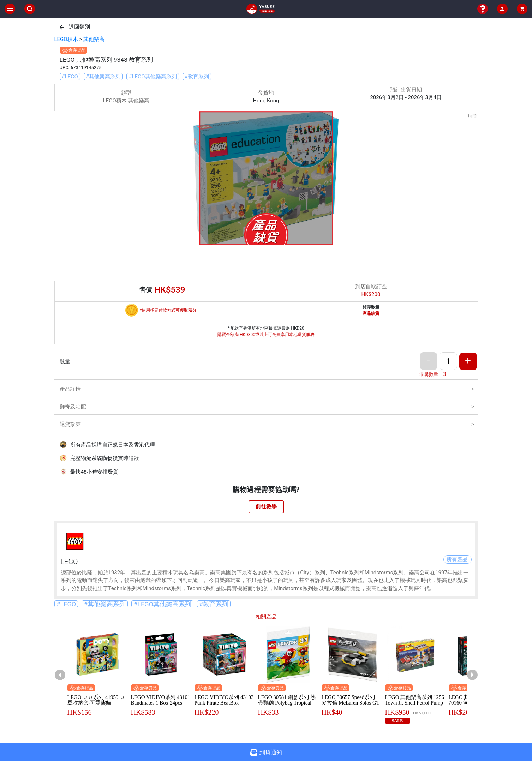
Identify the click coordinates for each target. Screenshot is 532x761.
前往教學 (266, 507)
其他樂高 (94, 39)
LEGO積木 (66, 39)
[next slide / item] (473, 179)
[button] (262, 240)
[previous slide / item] (59, 179)
